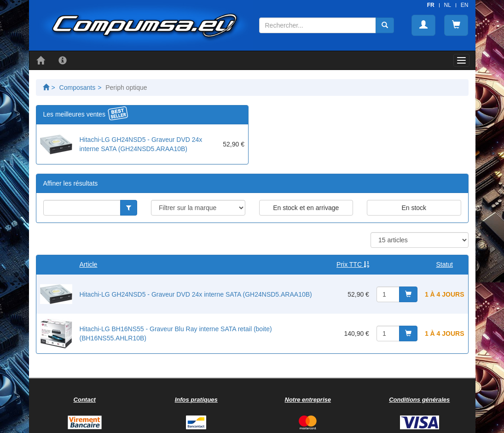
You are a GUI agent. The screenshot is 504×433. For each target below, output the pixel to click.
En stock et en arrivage (306, 208)
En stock (414, 208)
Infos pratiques (196, 400)
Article (89, 264)
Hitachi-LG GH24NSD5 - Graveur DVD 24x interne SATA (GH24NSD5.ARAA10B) (196, 294)
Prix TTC (353, 264)
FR (431, 5)
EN (465, 5)
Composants (78, 88)
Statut (444, 264)
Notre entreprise (308, 400)
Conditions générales (419, 400)
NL (448, 5)
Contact (85, 400)
